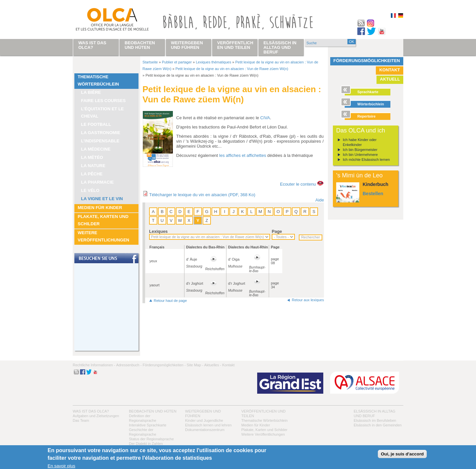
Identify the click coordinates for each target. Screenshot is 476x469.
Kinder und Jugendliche (204, 420)
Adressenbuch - (129, 365)
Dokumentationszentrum (205, 430)
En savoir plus (61, 466)
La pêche (92, 174)
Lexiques (158, 231)
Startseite (150, 62)
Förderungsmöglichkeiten (367, 61)
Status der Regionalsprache (151, 439)
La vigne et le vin (102, 199)
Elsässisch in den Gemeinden (378, 425)
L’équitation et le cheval (102, 112)
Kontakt (390, 70)
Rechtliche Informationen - (94, 365)
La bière (91, 92)
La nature (93, 166)
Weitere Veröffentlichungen (103, 236)
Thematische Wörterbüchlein (98, 80)
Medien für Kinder (100, 208)
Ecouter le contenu (298, 184)
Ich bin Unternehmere (360, 155)
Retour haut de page (170, 301)
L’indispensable (100, 141)
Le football (96, 124)
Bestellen (373, 194)
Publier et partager (177, 62)
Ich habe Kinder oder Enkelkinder (360, 142)
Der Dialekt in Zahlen (146, 444)
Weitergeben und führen (187, 45)
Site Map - (195, 365)
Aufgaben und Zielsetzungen (96, 416)
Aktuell (390, 79)
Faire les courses (103, 101)
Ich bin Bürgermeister (360, 150)
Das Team (81, 420)
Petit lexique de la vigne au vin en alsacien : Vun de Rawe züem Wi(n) (232, 69)
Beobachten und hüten (153, 411)
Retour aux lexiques (308, 300)
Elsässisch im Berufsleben (375, 420)
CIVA (265, 118)
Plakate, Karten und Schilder (103, 220)
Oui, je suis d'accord (402, 454)
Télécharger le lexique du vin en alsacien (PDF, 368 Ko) (202, 195)
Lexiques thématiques (213, 62)
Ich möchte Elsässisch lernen (366, 160)
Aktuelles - (213, 365)
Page (277, 231)
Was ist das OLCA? (91, 411)
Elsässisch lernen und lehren (208, 425)
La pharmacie (97, 182)
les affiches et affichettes (243, 155)
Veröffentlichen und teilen (235, 45)
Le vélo (90, 190)
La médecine (96, 149)
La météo (92, 157)
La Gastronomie (101, 133)
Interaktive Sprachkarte (148, 425)
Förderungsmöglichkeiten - (164, 365)
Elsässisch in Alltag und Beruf (280, 47)
